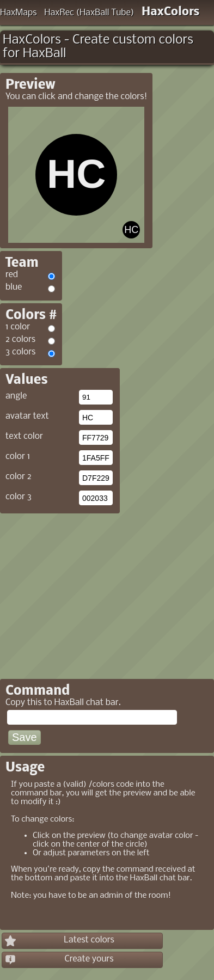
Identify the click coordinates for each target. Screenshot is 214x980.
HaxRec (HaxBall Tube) (89, 13)
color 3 (19, 497)
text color (24, 436)
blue (14, 287)
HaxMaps (19, 13)
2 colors (20, 339)
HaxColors (171, 12)
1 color (18, 327)
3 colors (20, 352)
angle (16, 396)
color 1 (18, 457)
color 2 (19, 477)
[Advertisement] (91, 592)
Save (25, 737)
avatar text (27, 416)
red (12, 275)
